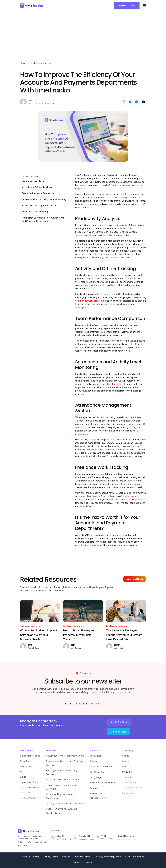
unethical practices (113, 384)
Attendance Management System (40, 205)
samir (32, 100)
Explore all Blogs (135, 579)
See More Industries (99, 798)
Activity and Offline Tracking (37, 187)
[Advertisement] (83, 36)
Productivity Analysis (33, 181)
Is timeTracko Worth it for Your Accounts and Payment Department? (43, 219)
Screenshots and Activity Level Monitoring (44, 199)
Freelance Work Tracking (35, 212)
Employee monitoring (41, 63)
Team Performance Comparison (39, 193)
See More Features (55, 813)
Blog (22, 63)
